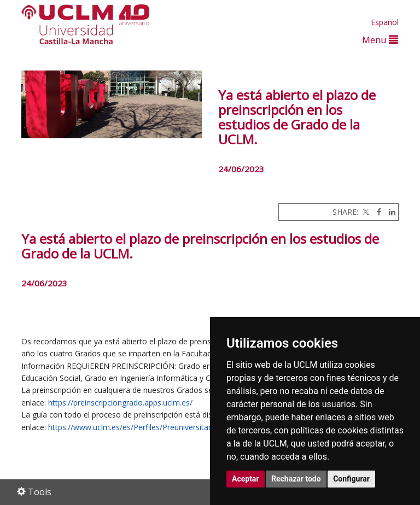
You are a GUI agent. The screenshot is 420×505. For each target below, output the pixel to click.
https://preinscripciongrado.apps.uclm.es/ (120, 403)
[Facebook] (376, 212)
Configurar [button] (351, 479)
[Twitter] (365, 212)
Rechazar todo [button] (296, 479)
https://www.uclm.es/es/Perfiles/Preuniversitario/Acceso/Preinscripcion (173, 427)
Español (385, 22)
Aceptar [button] (246, 479)
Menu (380, 40)
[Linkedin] (389, 212)
